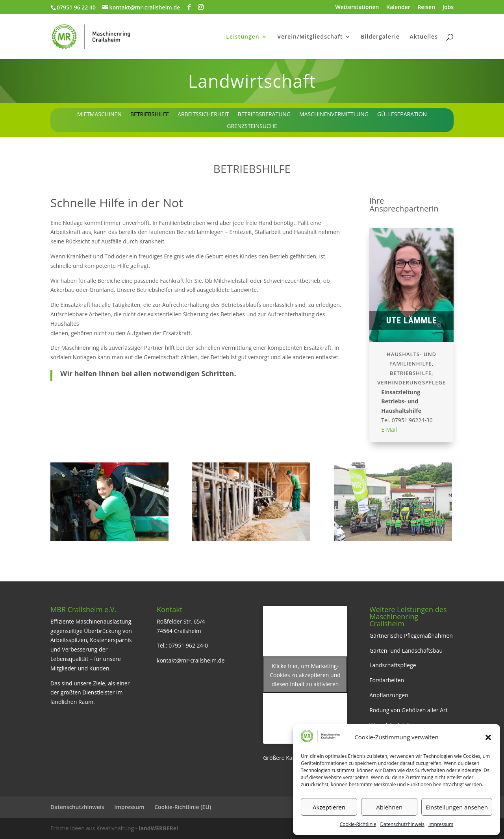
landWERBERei (158, 828)
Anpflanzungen (389, 695)
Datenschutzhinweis (402, 824)
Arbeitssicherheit (203, 115)
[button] (488, 737)
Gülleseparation (402, 115)
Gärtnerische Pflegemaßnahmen (411, 636)
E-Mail (389, 430)
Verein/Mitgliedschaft (310, 37)
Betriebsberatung (264, 115)
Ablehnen (389, 807)
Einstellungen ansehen (457, 807)
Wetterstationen (357, 7)
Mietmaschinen (99, 115)
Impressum (441, 824)
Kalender (398, 7)
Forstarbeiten (387, 680)
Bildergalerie (380, 37)
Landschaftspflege (393, 665)
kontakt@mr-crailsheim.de (191, 660)
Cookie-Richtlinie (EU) (183, 807)
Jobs (448, 7)
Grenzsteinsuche (252, 126)
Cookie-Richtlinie (358, 824)
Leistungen (243, 37)
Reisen (426, 7)
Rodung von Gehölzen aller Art (409, 710)
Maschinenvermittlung (334, 115)
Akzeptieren (329, 807)
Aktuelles (424, 37)
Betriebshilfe (150, 115)
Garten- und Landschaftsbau (406, 651)
